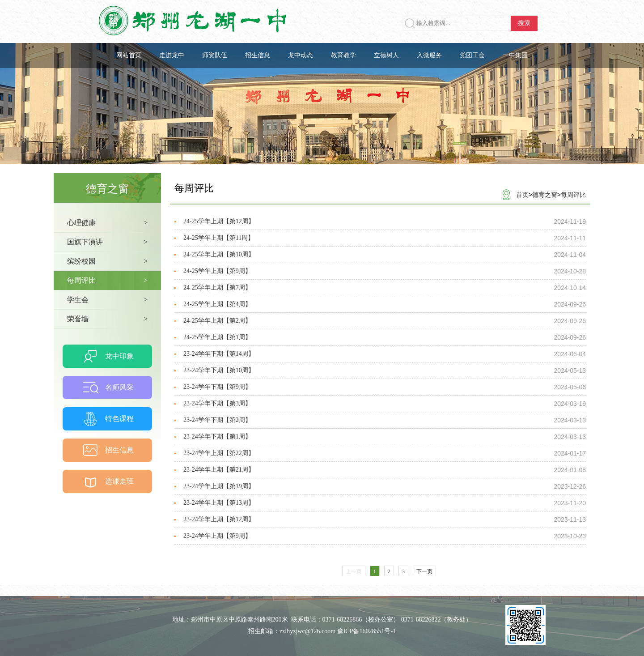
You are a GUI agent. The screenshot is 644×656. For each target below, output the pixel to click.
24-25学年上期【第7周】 (217, 288)
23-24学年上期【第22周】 (219, 453)
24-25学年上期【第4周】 (217, 304)
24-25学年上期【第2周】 (217, 321)
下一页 (424, 571)
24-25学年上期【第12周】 (219, 221)
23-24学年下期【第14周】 (219, 354)
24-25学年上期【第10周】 (219, 254)
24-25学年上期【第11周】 (219, 238)
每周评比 (573, 195)
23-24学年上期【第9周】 (217, 536)
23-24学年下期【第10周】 (219, 370)
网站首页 (129, 55)
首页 (522, 195)
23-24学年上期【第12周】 (219, 519)
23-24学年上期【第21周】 (219, 470)
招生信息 (258, 55)
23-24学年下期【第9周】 (217, 387)
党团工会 (472, 55)
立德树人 (386, 55)
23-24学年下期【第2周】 (217, 420)
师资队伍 (215, 55)
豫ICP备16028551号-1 (366, 631)
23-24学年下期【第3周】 (217, 403)
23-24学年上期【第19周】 (219, 486)
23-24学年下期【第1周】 (217, 437)
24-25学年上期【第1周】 (217, 337)
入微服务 (429, 55)
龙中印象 (119, 356)
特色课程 (119, 419)
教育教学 (343, 55)
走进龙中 (172, 55)
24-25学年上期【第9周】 (217, 271)
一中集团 (515, 55)
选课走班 (119, 481)
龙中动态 (301, 55)
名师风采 (119, 387)
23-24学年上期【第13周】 (219, 503)
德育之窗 (545, 195)
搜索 (524, 23)
